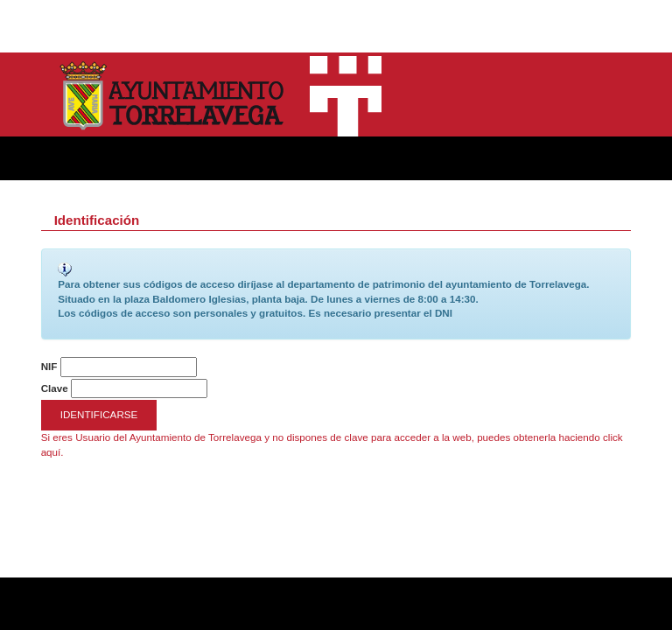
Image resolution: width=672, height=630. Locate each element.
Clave (55, 388)
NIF (49, 366)
